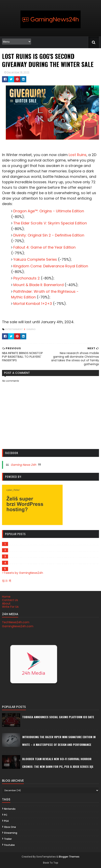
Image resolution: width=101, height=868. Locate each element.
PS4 (6, 821)
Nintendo (10, 809)
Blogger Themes (69, 857)
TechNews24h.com (16, 622)
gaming (31, 329)
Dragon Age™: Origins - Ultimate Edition (49, 211)
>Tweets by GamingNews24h (23, 573)
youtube (9, 845)
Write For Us (10, 607)
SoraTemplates (46, 857)
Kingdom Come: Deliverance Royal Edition (51, 266)
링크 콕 (7, 581)
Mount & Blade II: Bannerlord (38, 285)
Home (6, 597)
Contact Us (10, 600)
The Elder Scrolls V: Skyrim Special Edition (50, 223)
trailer (8, 839)
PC (6, 815)
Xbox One (10, 827)
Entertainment (14, 329)
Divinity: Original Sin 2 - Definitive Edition (49, 235)
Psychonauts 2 (27, 278)
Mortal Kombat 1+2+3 (33, 304)
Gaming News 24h (23, 465)
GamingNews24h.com (18, 626)
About (6, 603)
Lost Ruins (78, 155)
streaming (11, 833)
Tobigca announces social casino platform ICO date (58, 717)
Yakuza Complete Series (35, 259)
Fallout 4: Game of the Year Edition (44, 247)
